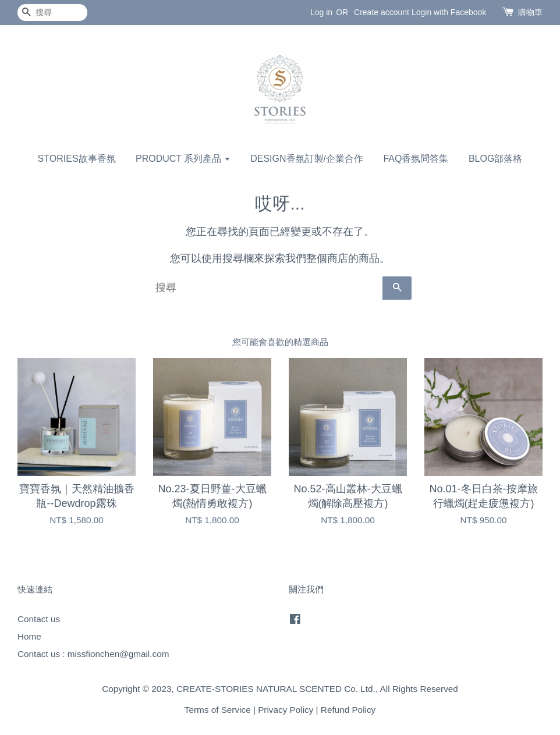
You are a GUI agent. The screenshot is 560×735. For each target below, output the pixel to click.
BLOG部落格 (495, 159)
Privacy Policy (286, 710)
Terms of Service (218, 710)
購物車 (530, 12)
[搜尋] (52, 13)
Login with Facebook (449, 12)
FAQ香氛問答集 (416, 159)
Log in (321, 12)
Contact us (39, 619)
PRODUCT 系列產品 (183, 159)
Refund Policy (348, 710)
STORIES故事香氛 (77, 159)
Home (29, 636)
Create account (382, 12)
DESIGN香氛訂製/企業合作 (307, 159)
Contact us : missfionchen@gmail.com (93, 654)
